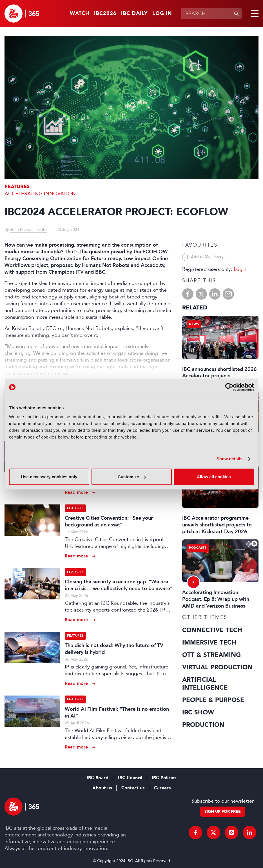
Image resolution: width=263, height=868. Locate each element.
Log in (162, 14)
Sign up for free (223, 811)
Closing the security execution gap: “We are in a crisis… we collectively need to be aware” (119, 585)
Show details (230, 459)
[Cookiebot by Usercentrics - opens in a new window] (229, 387)
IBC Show (198, 712)
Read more (76, 492)
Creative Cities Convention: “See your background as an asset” (109, 521)
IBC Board (98, 778)
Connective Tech (212, 630)
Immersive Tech (209, 643)
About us (102, 788)
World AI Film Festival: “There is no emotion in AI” (117, 712)
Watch (80, 14)
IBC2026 (105, 14)
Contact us (133, 788)
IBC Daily (134, 14)
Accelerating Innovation (40, 194)
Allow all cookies (214, 476)
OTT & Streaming (211, 655)
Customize (132, 476)
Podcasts (198, 548)
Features (17, 187)
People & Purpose (213, 700)
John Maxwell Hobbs (29, 230)
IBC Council (130, 778)
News (194, 324)
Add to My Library (207, 257)
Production (203, 725)
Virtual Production (217, 667)
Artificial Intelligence (205, 684)
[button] (253, 14)
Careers (162, 788)
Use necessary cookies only (49, 476)
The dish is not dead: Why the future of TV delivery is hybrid (114, 649)
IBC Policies (164, 778)
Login (240, 269)
